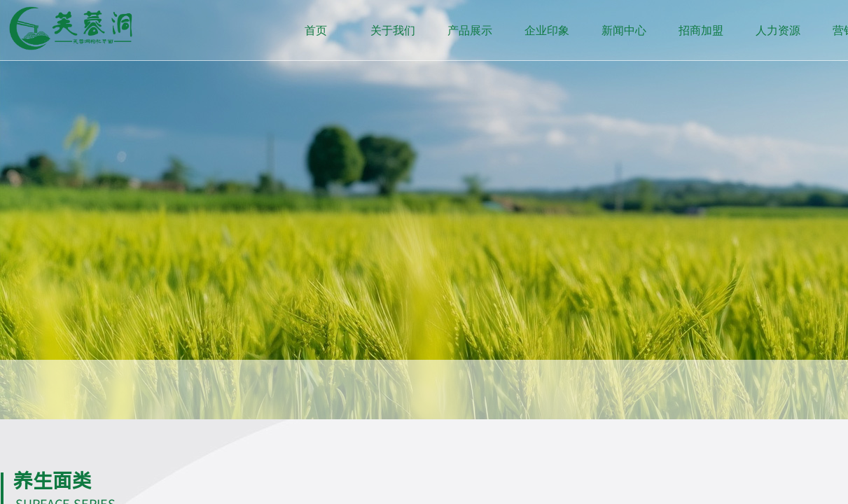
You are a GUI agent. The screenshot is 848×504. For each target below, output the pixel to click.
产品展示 (470, 30)
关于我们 (393, 30)
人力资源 (778, 30)
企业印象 (547, 30)
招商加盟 (701, 30)
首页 (316, 30)
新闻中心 (624, 30)
